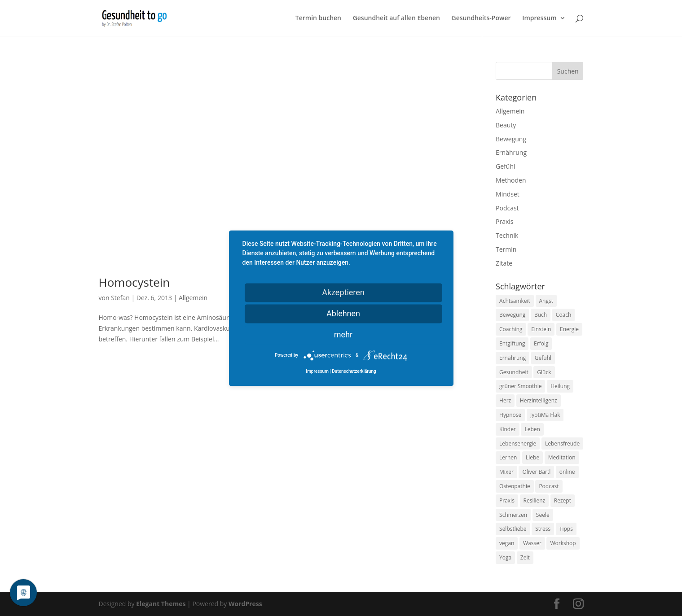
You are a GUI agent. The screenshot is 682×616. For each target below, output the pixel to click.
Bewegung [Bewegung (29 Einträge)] (512, 315)
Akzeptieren (343, 292)
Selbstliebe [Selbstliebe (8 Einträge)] (513, 529)
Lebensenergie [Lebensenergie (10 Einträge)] (518, 443)
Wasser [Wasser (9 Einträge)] (532, 543)
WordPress (245, 604)
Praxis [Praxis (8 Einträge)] (507, 500)
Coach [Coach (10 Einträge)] (564, 315)
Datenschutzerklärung (354, 371)
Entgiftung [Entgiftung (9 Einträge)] (512, 343)
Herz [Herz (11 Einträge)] (505, 400)
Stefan (120, 298)
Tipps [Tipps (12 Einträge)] (566, 529)
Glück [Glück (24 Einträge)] (544, 372)
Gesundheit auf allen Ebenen (396, 18)
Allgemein (193, 298)
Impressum (539, 18)
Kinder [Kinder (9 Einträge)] (508, 429)
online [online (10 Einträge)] (567, 472)
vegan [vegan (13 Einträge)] (507, 543)
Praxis (504, 221)
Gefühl (505, 166)
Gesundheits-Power (481, 18)
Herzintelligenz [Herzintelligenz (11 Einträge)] (539, 400)
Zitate (504, 263)
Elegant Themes (161, 604)
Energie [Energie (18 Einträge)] (569, 329)
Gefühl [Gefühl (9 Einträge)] (543, 358)
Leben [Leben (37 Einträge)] (532, 429)
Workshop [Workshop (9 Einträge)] (563, 543)
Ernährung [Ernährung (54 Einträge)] (513, 358)
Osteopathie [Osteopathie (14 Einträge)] (515, 486)
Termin (506, 249)
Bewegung (511, 139)
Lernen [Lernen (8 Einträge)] (508, 457)
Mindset (508, 194)
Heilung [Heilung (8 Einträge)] (560, 386)
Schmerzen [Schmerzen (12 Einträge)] (513, 515)
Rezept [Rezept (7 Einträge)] (563, 500)
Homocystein (134, 282)
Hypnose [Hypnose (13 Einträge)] (510, 415)
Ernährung (511, 152)
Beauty (506, 125)
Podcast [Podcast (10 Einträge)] (549, 486)
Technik (507, 235)
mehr (343, 334)
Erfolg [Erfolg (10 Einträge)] (541, 343)
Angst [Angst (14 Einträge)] (546, 301)
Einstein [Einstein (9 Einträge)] (541, 329)
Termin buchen (318, 18)
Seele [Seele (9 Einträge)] (543, 515)
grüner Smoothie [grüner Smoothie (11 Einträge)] (520, 386)
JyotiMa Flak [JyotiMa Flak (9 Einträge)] (545, 415)
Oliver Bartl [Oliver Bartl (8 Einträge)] (536, 472)
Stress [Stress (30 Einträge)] (543, 529)
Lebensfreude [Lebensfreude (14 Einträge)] (562, 443)
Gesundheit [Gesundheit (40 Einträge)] (514, 372)
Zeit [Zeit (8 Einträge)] (525, 557)
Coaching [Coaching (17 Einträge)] (511, 329)
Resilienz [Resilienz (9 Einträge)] (535, 500)
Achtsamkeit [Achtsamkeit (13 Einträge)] (515, 301)
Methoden (511, 180)
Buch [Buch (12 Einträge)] (541, 315)
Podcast (507, 208)
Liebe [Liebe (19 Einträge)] (532, 457)
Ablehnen (343, 313)
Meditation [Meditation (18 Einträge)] (562, 457)
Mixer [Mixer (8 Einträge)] (506, 472)
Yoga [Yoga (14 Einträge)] (505, 557)
